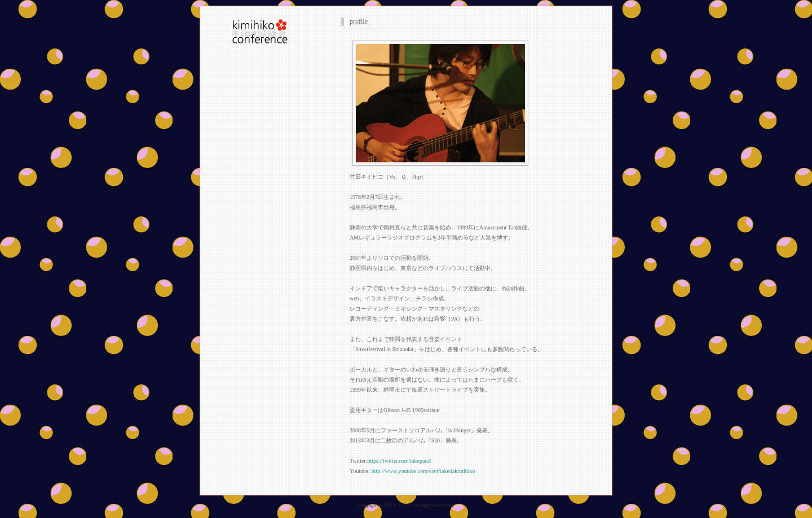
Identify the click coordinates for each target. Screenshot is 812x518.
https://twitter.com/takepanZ (400, 461)
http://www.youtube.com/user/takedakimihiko (423, 471)
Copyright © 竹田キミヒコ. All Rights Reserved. (406, 505)
